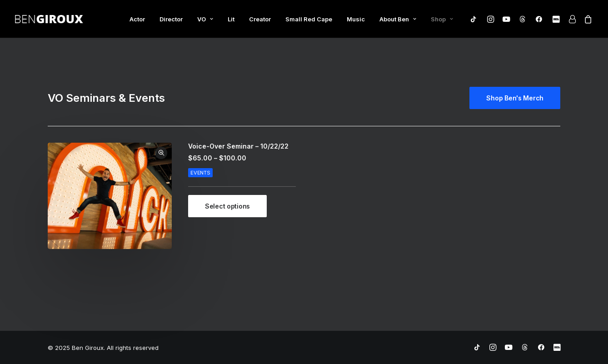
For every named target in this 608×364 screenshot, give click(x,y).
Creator (260, 19)
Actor (137, 19)
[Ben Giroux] (49, 19)
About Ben (398, 19)
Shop (442, 19)
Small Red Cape (309, 19)
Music (356, 19)
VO (205, 19)
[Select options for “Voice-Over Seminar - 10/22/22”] (227, 206)
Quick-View (161, 153)
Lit (231, 19)
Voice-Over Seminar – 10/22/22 (238, 146)
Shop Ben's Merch (515, 98)
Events (200, 173)
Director (171, 19)
